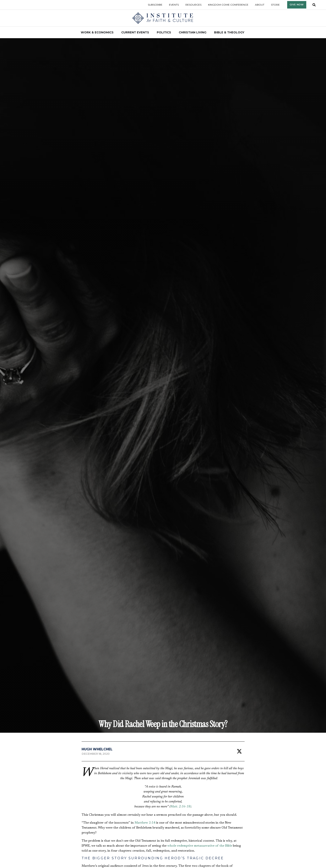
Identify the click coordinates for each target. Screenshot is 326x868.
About (260, 5)
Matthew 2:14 (145, 823)
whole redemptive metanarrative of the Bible (200, 846)
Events (174, 5)
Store (275, 5)
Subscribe (155, 5)
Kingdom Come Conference (228, 5)
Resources (193, 5)
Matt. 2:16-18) (181, 807)
